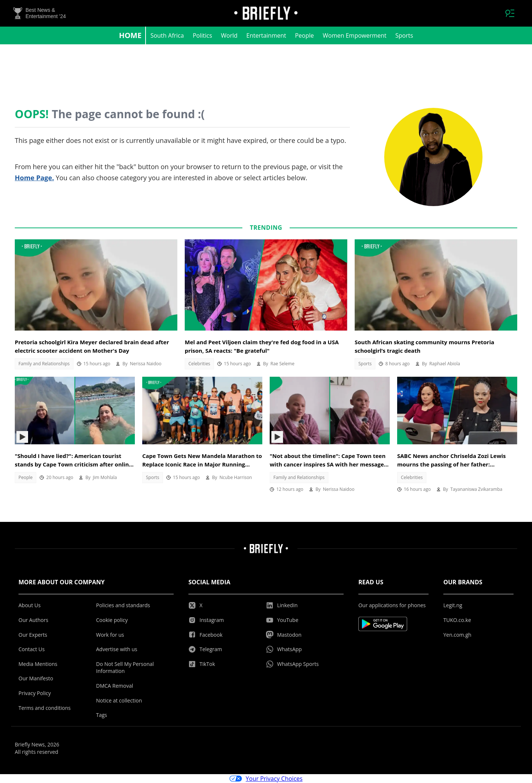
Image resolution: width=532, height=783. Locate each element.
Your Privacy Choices (266, 779)
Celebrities (199, 364)
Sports (404, 35)
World (229, 35)
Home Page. (34, 178)
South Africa (167, 35)
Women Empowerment (355, 35)
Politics (202, 35)
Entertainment (266, 35)
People (304, 35)
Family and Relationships (44, 364)
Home (130, 35)
